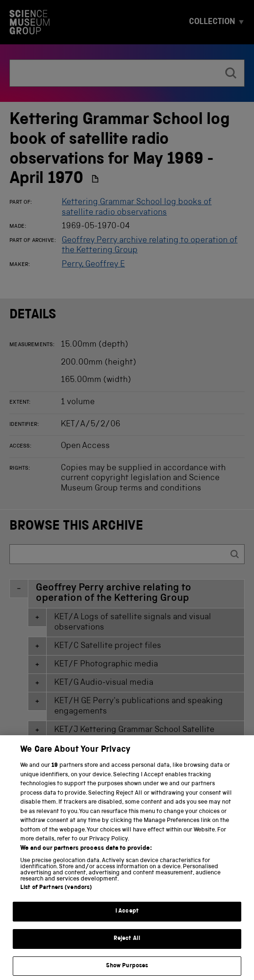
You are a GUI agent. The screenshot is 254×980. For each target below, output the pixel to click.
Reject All (127, 950)
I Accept (127, 923)
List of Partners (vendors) (56, 899)
